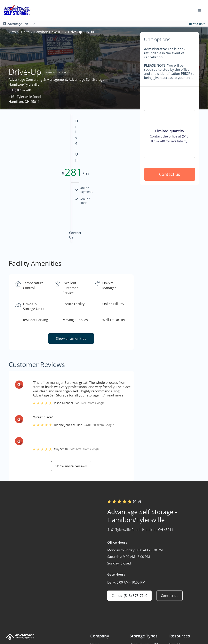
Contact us (170, 209)
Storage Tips (179, 629)
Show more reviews (71, 427)
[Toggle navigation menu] (201, 10)
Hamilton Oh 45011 (49, 32)
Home (95, 605)
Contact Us (99, 637)
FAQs (173, 613)
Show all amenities (71, 300)
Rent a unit (197, 24)
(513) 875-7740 (20, 90)
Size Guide (177, 621)
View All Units (19, 32)
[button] (9, 625)
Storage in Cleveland (145, 637)
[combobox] (39, 612)
